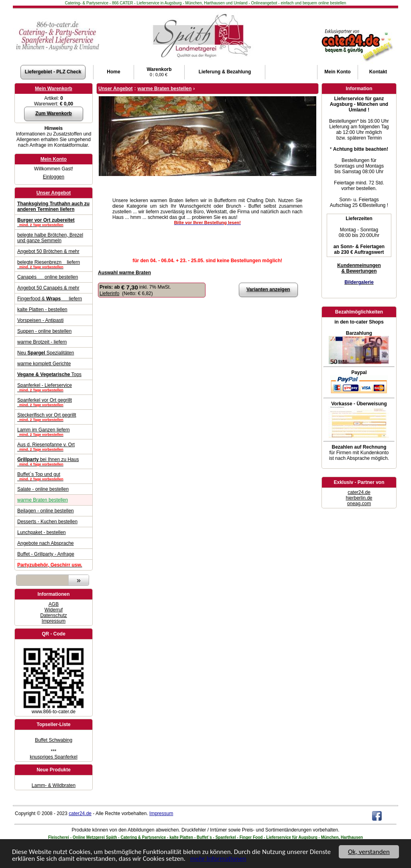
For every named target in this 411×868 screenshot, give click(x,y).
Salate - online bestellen (43, 489)
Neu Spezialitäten (46, 353)
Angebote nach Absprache (46, 543)
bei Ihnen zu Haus (54, 461)
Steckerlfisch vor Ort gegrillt (54, 417)
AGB (54, 604)
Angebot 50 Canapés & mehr (48, 288)
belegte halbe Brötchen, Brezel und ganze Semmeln (50, 238)
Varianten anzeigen (268, 289)
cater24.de (359, 492)
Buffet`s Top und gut (54, 476)
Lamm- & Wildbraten (54, 785)
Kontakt (378, 72)
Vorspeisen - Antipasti (40, 320)
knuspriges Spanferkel (54, 757)
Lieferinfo (109, 293)
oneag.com (359, 504)
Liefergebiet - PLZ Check (53, 72)
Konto (337, 72)
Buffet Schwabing (54, 740)
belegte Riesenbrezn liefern (54, 264)
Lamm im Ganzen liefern (54, 432)
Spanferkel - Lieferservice (54, 387)
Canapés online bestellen (48, 277)
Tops (49, 374)
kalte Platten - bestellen (42, 310)
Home (113, 72)
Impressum (54, 621)
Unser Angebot (54, 193)
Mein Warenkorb (54, 89)
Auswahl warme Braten (124, 273)
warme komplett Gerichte (44, 364)
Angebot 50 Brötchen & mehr (48, 251)
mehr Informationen (218, 859)
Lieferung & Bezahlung (225, 72)
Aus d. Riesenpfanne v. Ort (54, 447)
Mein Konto (54, 159)
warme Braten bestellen (43, 500)
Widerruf (54, 610)
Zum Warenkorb (54, 113)
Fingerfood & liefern (50, 299)
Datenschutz (54, 615)
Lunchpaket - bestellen (42, 532)
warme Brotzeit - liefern (42, 342)
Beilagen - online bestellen (46, 511)
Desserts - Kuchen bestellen (47, 522)
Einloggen (54, 177)
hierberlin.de (359, 498)
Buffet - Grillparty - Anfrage (46, 554)
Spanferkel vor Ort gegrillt (54, 402)
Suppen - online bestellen (44, 331)
